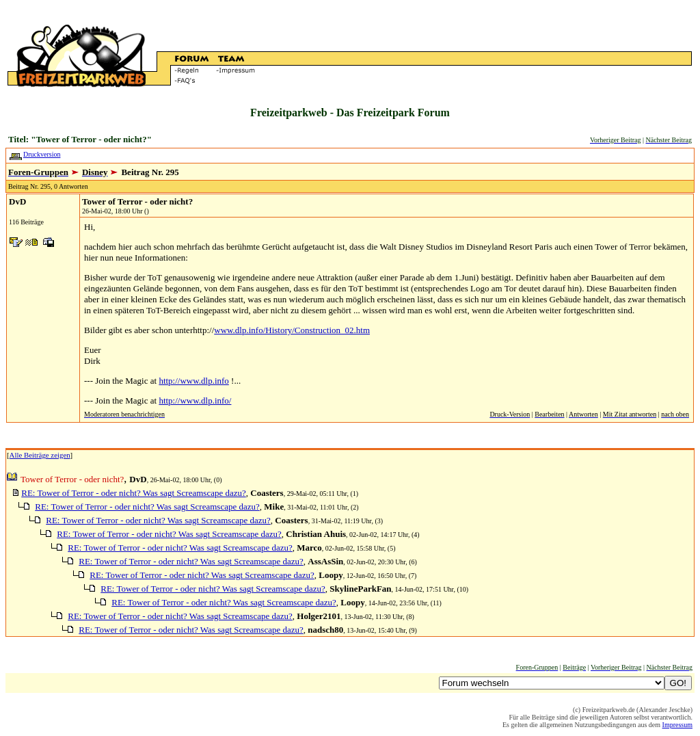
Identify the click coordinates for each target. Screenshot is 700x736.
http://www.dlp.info (193, 381)
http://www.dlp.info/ (195, 400)
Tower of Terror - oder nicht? (137, 201)
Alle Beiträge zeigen (40, 455)
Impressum (677, 725)
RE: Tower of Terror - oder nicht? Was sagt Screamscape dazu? (134, 493)
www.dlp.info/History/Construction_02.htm (292, 330)
